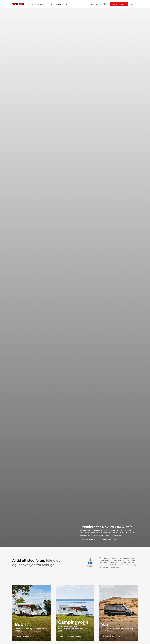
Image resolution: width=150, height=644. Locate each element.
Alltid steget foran (62, 4)
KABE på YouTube (111, 539)
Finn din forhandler (119, 4)
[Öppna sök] (105, 4)
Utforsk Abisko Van (112, 636)
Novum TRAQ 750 (89, 539)
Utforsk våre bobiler (25, 636)
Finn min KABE (96, 4)
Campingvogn (41, 4)
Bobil (31, 4)
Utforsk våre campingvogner (72, 636)
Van (51, 4)
